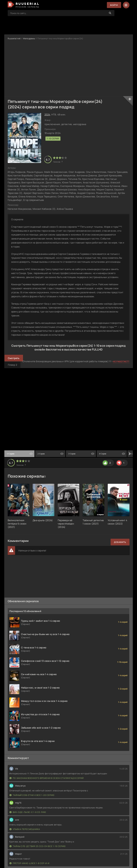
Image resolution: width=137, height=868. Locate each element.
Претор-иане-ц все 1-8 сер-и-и (29, 863)
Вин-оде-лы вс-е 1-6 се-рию (28, 812)
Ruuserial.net (14, 38)
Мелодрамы (29, 38)
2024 (47, 114)
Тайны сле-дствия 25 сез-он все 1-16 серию (38, 846)
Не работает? (121, 361)
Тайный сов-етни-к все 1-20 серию (32, 795)
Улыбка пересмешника (25, 829)
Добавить (120, 542)
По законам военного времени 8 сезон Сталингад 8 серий (47, 778)
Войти (114, 5)
